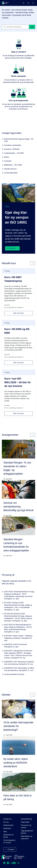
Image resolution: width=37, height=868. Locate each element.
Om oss (6, 822)
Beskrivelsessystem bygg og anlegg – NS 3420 (19, 140)
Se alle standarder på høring (14, 674)
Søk (32, 27)
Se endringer (12, 248)
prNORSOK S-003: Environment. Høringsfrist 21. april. (16, 646)
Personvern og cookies (26, 826)
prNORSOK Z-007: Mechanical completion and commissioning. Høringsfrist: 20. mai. (19, 663)
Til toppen (10, 849)
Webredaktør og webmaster (27, 837)
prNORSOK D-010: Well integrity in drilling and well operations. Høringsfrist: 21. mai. (19, 669)
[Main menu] (33, 3)
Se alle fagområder (11, 173)
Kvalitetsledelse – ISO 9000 (14, 153)
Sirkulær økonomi (10, 169)
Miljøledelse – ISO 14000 (13, 165)
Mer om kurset (23, 312)
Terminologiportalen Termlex (9, 841)
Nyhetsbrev (7, 828)
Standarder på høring (8, 836)
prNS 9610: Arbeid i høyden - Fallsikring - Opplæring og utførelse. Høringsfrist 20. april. (19, 638)
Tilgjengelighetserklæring (27, 832)
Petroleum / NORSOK (12, 149)
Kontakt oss (7, 819)
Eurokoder (8, 161)
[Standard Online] (19, 857)
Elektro (7, 157)
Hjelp (5, 832)
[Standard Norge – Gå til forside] (5, 3)
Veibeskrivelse (8, 825)
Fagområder (25, 822)
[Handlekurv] (28, 3)
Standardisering (26, 819)
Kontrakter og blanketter (13, 145)
